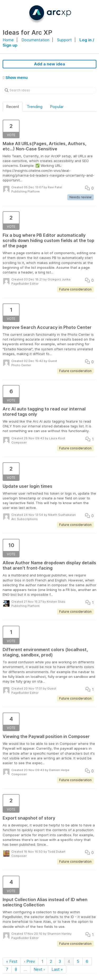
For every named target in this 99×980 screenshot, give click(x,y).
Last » (57, 969)
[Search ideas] (49, 90)
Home (8, 40)
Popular (57, 107)
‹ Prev (29, 961)
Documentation (35, 40)
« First (12, 961)
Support (64, 40)
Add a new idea (49, 64)
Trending (35, 107)
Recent (13, 107)
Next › (39, 969)
